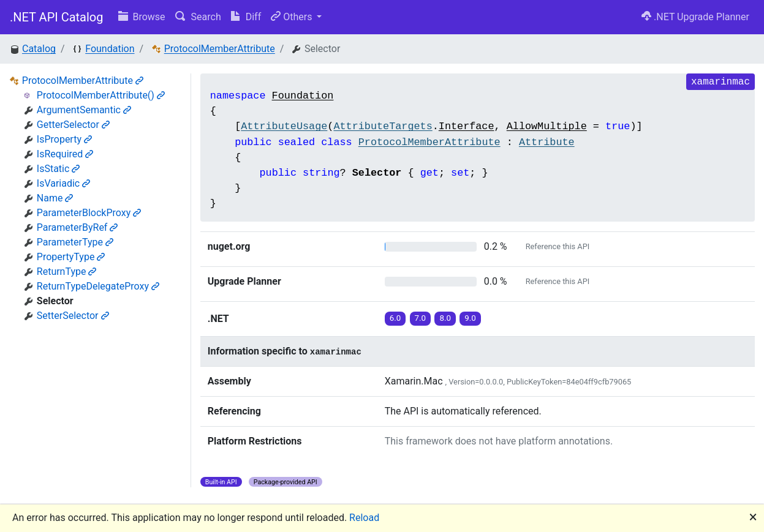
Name (55, 198)
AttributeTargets (383, 126)
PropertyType (71, 257)
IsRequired (65, 154)
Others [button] (293, 17)
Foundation (110, 49)
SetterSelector (73, 316)
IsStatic (59, 169)
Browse (142, 17)
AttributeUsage (284, 126)
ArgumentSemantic (84, 110)
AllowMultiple (547, 126)
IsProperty (64, 139)
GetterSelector (73, 125)
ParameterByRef (78, 227)
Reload (364, 518)
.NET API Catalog (57, 17)
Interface (467, 126)
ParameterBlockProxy (89, 213)
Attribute (547, 142)
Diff (246, 17)
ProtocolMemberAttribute (220, 49)
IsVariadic (63, 183)
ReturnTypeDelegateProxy (98, 286)
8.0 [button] (445, 318)
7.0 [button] (421, 318)
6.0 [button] (395, 318)
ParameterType (75, 242)
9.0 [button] (470, 318)
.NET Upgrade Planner (695, 17)
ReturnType (67, 272)
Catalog (39, 49)
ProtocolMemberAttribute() (101, 95)
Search (198, 17)
